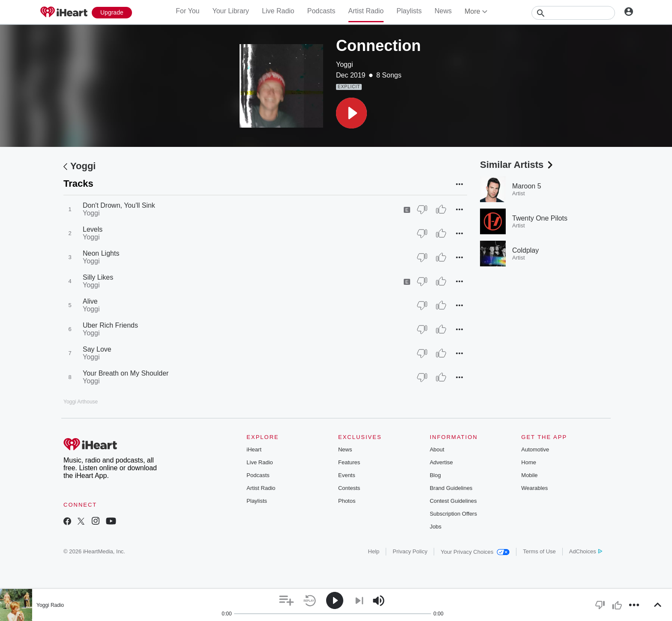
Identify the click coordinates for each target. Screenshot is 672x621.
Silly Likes (98, 277)
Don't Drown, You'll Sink (119, 205)
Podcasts (321, 11)
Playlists (409, 11)
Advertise (441, 462)
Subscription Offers (453, 514)
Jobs (436, 527)
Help (374, 551)
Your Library (231, 11)
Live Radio (278, 11)
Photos (347, 501)
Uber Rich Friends (110, 325)
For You (187, 11)
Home (529, 462)
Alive (90, 301)
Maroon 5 (527, 186)
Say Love (97, 349)
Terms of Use (539, 551)
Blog (435, 475)
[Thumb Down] (422, 209)
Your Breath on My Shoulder (126, 373)
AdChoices (586, 551)
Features (349, 462)
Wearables (534, 488)
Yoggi (344, 64)
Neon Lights (101, 253)
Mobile (529, 475)
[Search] (573, 13)
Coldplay (525, 250)
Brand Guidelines (451, 488)
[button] (351, 113)
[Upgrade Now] (112, 13)
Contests (349, 488)
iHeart (254, 449)
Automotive (535, 449)
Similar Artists (517, 165)
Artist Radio (366, 11)
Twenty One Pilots (540, 218)
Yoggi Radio (50, 605)
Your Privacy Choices (475, 552)
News (443, 11)
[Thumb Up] (441, 209)
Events (347, 475)
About (437, 449)
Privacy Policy (410, 551)
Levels (93, 229)
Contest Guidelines (453, 501)
